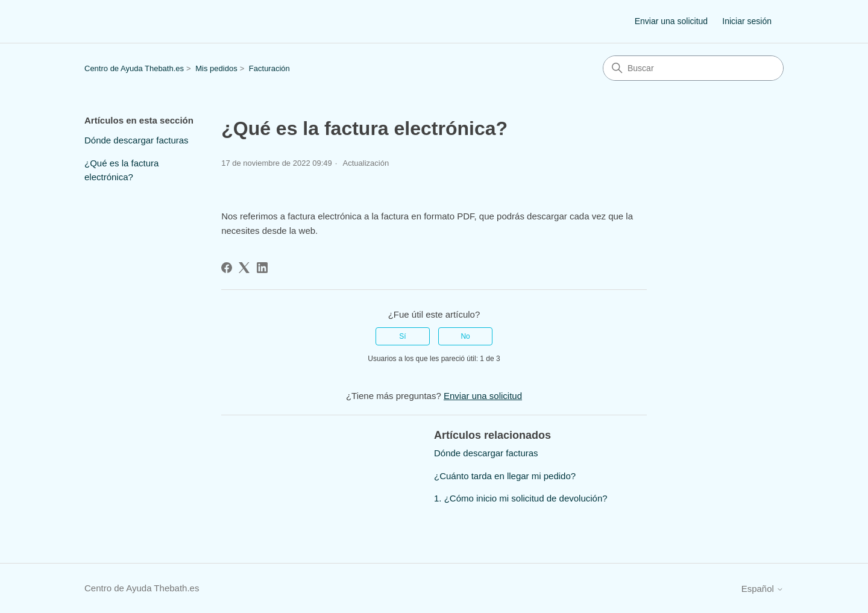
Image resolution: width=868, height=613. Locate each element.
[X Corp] (244, 268)
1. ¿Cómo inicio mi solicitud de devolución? (521, 498)
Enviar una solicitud (671, 21)
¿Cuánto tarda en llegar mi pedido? (505, 476)
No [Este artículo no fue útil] (465, 336)
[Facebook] (227, 268)
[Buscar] (693, 68)
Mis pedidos (216, 68)
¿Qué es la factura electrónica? (121, 170)
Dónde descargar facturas (137, 140)
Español (763, 589)
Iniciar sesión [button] (747, 21)
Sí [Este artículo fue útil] (402, 336)
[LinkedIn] (262, 268)
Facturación (269, 68)
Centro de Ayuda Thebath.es (134, 68)
